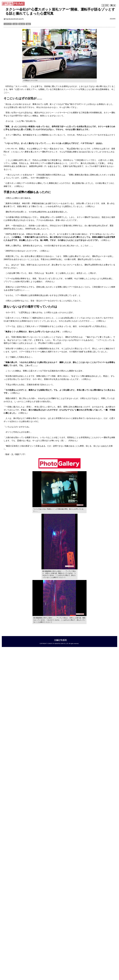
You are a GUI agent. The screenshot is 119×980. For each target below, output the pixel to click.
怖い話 (22, 24)
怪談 (28, 24)
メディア (8, 24)
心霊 (15, 24)
